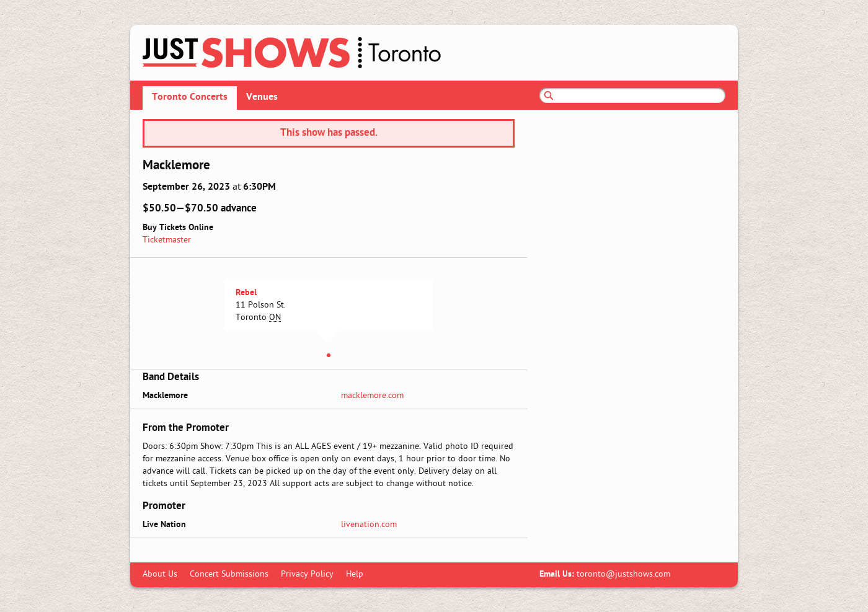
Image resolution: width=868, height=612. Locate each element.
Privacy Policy (307, 574)
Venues (262, 97)
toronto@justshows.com (623, 574)
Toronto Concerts (190, 97)
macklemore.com (372, 396)
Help (355, 574)
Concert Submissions (229, 574)
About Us (160, 574)
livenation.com (369, 525)
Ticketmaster (167, 240)
